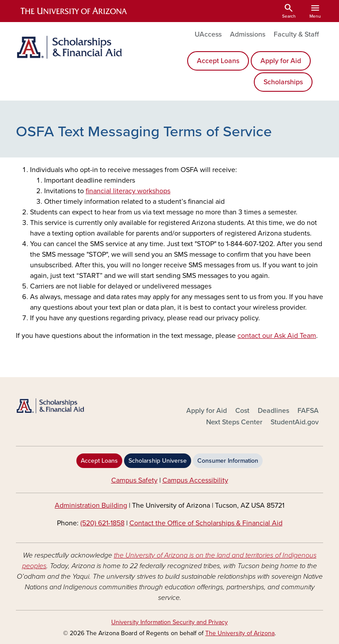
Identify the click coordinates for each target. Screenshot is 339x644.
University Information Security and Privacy (169, 622)
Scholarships (283, 82)
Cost (242, 411)
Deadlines (273, 411)
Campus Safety (134, 480)
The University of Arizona (240, 633)
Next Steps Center (234, 422)
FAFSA (308, 411)
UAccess (208, 34)
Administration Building (91, 505)
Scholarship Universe (158, 461)
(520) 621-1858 (102, 523)
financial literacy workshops (128, 191)
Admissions (248, 34)
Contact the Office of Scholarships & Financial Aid (206, 523)
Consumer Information (228, 461)
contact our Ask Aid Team (277, 336)
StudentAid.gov (295, 422)
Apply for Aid (281, 61)
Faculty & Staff (296, 34)
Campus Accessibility (195, 480)
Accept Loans (218, 61)
